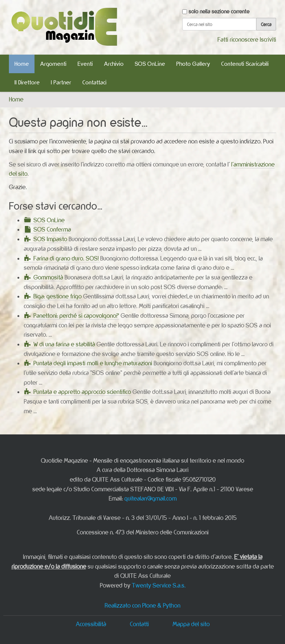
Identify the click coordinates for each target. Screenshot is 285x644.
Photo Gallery (193, 64)
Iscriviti (268, 39)
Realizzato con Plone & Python (142, 605)
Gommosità (48, 277)
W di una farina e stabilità (64, 344)
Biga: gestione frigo (58, 296)
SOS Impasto (50, 239)
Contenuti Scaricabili (245, 64)
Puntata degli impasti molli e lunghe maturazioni (93, 363)
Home (22, 64)
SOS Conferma (52, 229)
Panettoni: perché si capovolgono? (76, 315)
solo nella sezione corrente (219, 11)
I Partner (61, 82)
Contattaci (94, 82)
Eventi (85, 64)
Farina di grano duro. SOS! (67, 258)
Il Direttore (27, 82)
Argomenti (53, 64)
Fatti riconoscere (238, 39)
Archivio (114, 64)
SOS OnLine (150, 64)
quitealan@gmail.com (150, 498)
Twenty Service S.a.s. (159, 585)
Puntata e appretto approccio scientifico (82, 392)
